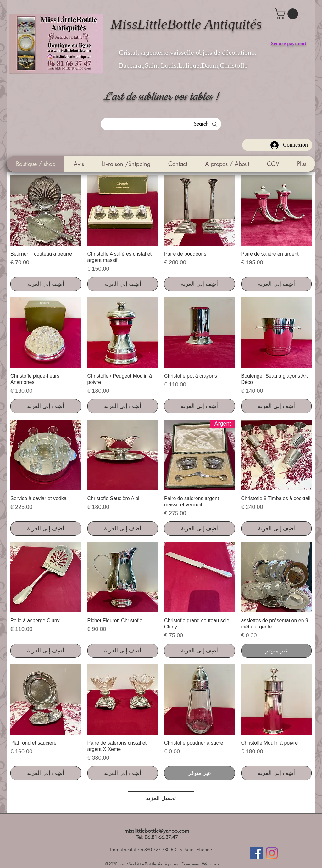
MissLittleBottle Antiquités (186, 24)
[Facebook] (256, 853)
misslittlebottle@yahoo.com (157, 831)
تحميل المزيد (161, 798)
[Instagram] (272, 853)
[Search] (161, 124)
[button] (288, 14)
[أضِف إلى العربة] (277, 284)
